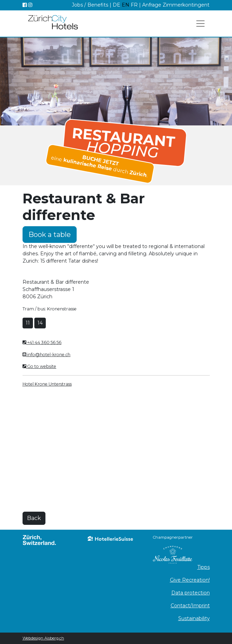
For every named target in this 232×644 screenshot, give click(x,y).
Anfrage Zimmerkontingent (176, 5)
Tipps (204, 567)
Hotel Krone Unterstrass (47, 384)
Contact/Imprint (190, 606)
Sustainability (194, 618)
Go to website (40, 366)
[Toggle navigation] (200, 24)
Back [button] (34, 518)
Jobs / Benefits (90, 5)
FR (134, 5)
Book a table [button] (50, 235)
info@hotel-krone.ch (47, 355)
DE (117, 5)
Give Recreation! (190, 580)
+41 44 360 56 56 (42, 342)
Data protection (191, 593)
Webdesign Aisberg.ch (43, 638)
